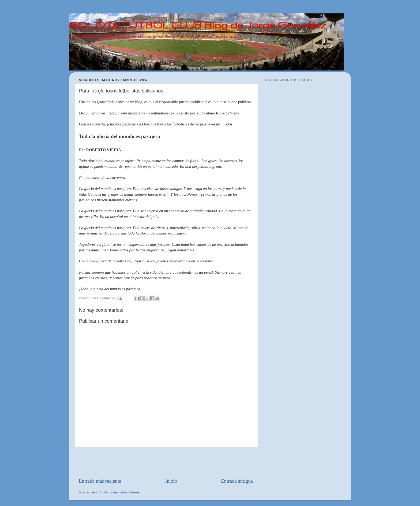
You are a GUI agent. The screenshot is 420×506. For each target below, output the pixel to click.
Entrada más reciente (100, 481)
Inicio (171, 481)
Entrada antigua (237, 481)
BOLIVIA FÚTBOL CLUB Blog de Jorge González (198, 25)
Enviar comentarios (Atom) (119, 492)
